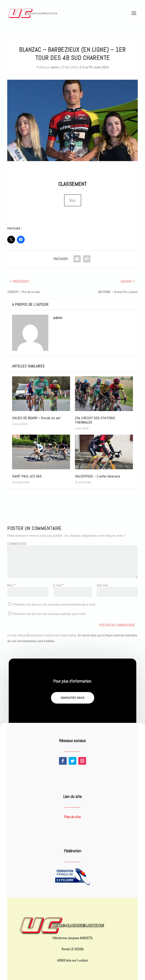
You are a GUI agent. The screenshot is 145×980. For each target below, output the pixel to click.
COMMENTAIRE (17, 544)
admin (55, 67)
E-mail (59, 585)
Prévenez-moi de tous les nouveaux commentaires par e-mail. (54, 604)
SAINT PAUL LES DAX (27, 476)
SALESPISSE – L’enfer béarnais (98, 476)
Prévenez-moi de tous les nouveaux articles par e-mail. (50, 614)
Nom (12, 585)
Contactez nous (73, 698)
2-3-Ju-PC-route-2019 (94, 67)
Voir (73, 200)
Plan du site (72, 817)
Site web (102, 585)
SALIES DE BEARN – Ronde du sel (36, 418)
